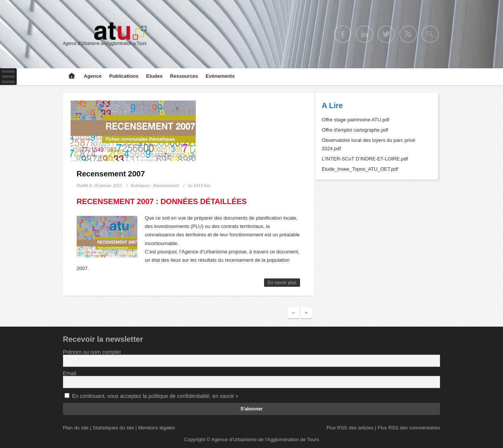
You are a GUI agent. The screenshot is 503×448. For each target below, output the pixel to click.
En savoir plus (282, 283)
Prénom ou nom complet (92, 352)
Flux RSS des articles (350, 428)
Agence (93, 76)
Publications (124, 76)
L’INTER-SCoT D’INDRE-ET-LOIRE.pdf (365, 159)
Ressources (184, 76)
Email (70, 373)
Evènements (220, 76)
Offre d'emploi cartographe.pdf (355, 130)
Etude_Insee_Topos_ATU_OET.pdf (360, 169)
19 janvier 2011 (108, 185)
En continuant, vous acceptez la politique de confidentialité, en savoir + (155, 396)
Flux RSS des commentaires (409, 428)
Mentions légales (157, 428)
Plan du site (76, 428)
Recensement (166, 185)
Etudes (154, 76)
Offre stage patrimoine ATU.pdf (355, 120)
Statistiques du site (113, 428)
